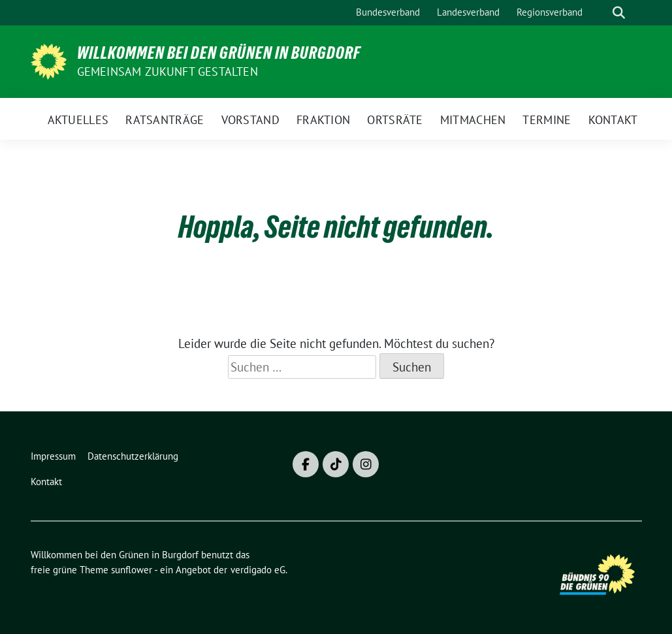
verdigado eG (258, 570)
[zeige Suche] (619, 13)
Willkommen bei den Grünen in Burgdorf (219, 53)
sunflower (132, 570)
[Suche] (600, 13)
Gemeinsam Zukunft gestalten (168, 71)
